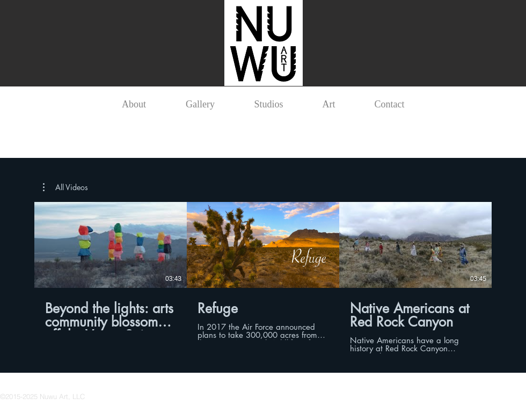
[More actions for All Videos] (65, 187)
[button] (65, 187)
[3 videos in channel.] (263, 278)
